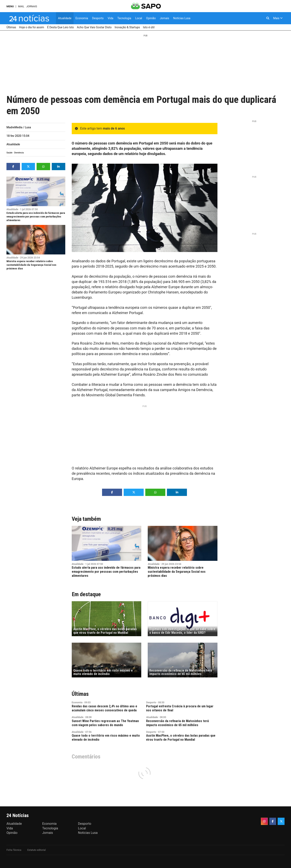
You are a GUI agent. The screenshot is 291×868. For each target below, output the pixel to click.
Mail (21, 6)
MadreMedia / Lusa (19, 127)
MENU (10, 6)
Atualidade (13, 144)
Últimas (80, 694)
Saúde (9, 153)
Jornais (32, 6)
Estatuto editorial (36, 850)
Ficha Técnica (14, 850)
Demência (19, 153)
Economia (77, 702)
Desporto (151, 702)
